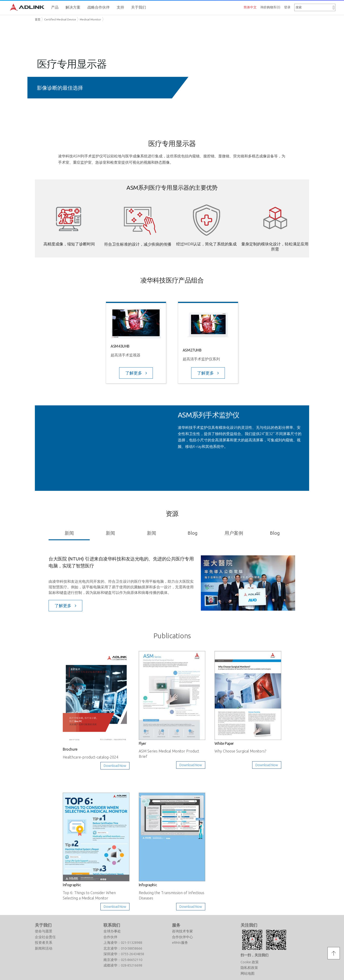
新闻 (69, 533)
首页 (38, 19)
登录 (287, 7)
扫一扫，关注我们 (255, 955)
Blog (193, 533)
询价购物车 (270, 7)
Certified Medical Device (60, 19)
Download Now (115, 766)
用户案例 (234, 533)
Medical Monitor (90, 19)
